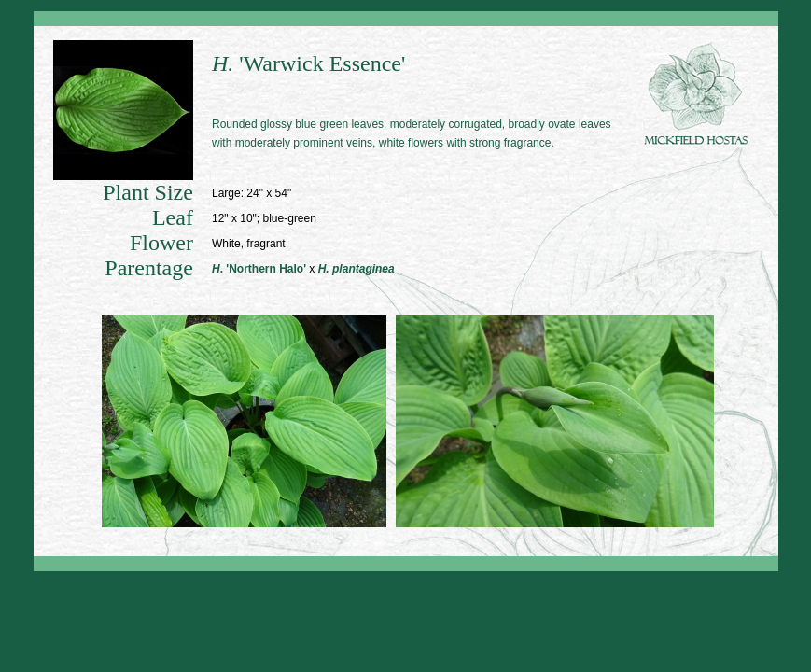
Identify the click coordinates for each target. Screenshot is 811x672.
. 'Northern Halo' (259, 269)
